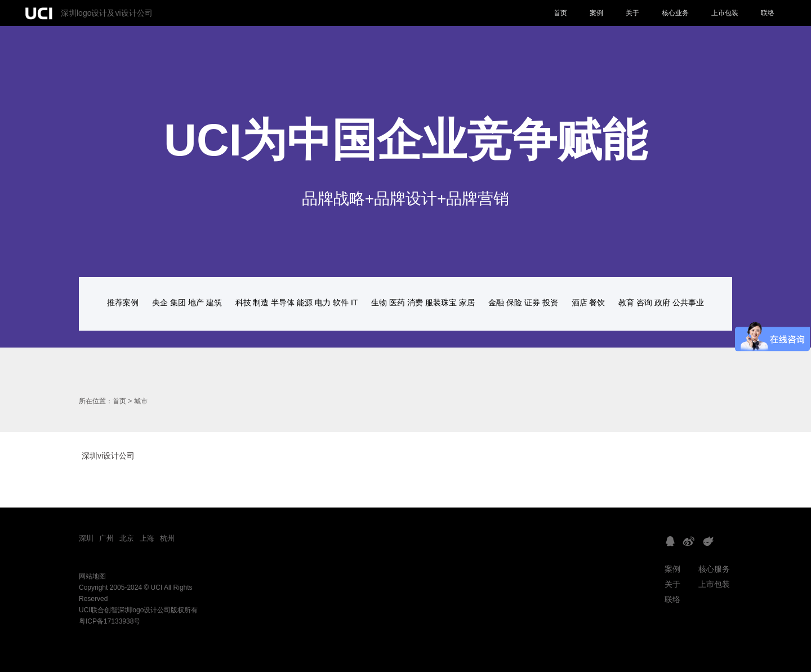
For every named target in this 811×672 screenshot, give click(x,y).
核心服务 (714, 569)
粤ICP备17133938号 (110, 621)
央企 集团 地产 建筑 (187, 302)
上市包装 (725, 13)
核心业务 (675, 13)
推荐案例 (123, 302)
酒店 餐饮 (589, 302)
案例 (596, 13)
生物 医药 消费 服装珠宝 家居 (423, 302)
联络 (768, 13)
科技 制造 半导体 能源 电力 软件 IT (297, 302)
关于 (632, 13)
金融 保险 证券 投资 (523, 302)
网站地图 (92, 576)
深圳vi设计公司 (108, 456)
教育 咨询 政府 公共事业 (661, 302)
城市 (141, 401)
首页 (560, 13)
